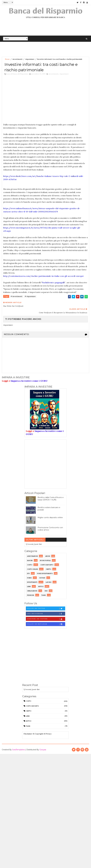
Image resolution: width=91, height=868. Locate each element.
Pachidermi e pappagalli (53, 282)
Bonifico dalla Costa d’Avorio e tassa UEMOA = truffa (51, 499)
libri (29, 587)
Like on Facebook (46, 614)
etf (28, 574)
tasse (44, 595)
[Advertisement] (24, 100)
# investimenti (16, 296)
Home (7, 59)
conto (30, 565)
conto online (33, 569)
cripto (49, 569)
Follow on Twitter (46, 609)
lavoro (49, 582)
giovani (42, 578)
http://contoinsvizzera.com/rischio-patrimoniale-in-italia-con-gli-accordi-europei (43, 276)
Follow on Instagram (46, 624)
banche (30, 560)
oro (46, 591)
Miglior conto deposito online (50, 517)
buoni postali (45, 560)
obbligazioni (32, 591)
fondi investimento (45, 574)
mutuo (41, 587)
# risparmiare (30, 296)
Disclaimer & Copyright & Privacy (38, 734)
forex (29, 578)
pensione (31, 595)
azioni (48, 556)
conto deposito (47, 565)
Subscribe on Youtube (46, 619)
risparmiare (30, 59)
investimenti (17, 59)
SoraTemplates (18, 750)
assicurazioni (32, 556)
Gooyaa (43, 750)
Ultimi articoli (35, 540)
